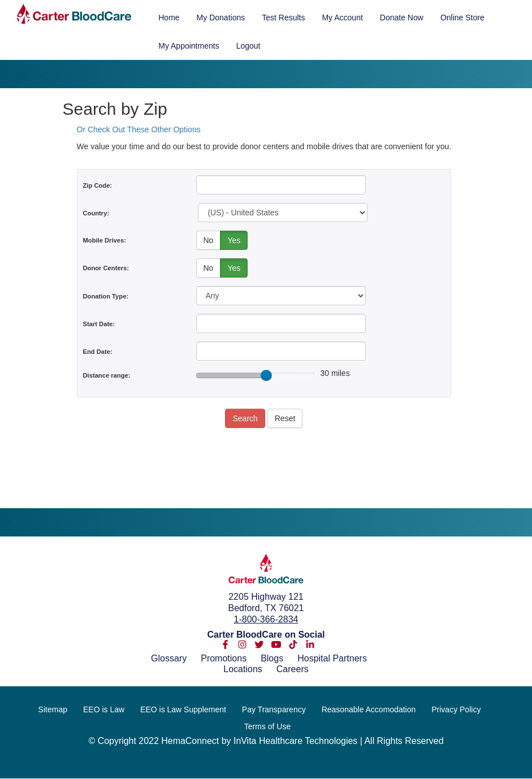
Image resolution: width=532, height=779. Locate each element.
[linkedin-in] (310, 647)
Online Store (462, 18)
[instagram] (242, 647)
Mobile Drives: (105, 240)
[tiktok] (293, 647)
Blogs (272, 658)
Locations (243, 669)
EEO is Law (104, 709)
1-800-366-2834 (266, 619)
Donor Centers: (106, 268)
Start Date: (99, 324)
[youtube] (276, 647)
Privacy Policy (456, 709)
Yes (234, 240)
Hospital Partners (332, 658)
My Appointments (189, 46)
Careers (293, 669)
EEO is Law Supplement (183, 709)
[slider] (266, 375)
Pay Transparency (274, 709)
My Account (342, 18)
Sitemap (53, 709)
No (209, 240)
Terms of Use (267, 726)
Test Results (283, 18)
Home (169, 18)
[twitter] (259, 647)
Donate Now (402, 18)
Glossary (169, 658)
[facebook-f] (225, 647)
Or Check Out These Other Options (139, 129)
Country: (96, 213)
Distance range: (107, 375)
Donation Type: (106, 296)
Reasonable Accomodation (369, 709)
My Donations (221, 18)
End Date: (98, 352)
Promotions (224, 658)
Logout (248, 46)
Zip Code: (98, 185)
